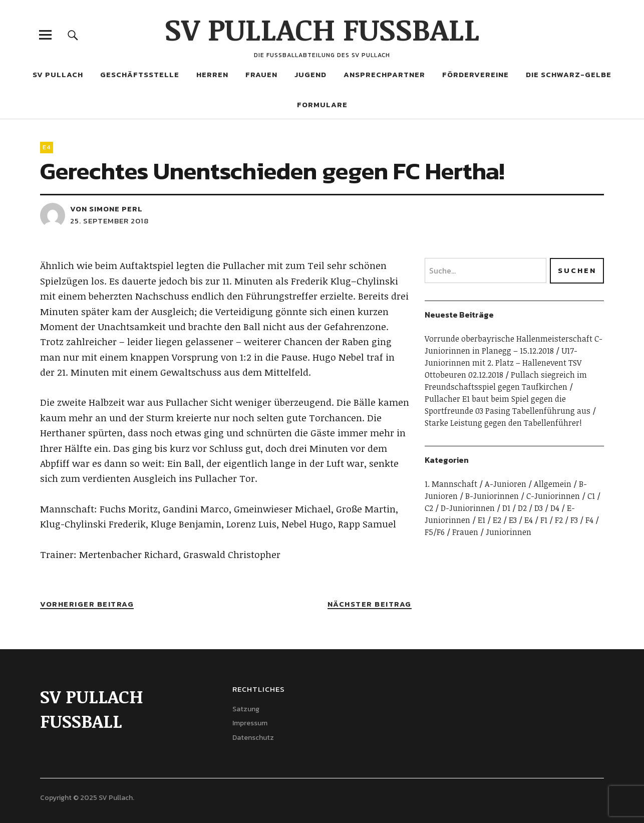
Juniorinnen (509, 532)
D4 (555, 508)
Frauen (261, 74)
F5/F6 (435, 532)
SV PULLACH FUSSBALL (322, 29)
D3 (539, 508)
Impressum (250, 723)
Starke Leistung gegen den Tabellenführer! (503, 423)
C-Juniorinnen (553, 496)
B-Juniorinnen (492, 496)
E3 (513, 520)
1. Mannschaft (451, 484)
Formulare (322, 104)
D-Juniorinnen (468, 508)
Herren (212, 74)
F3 (574, 520)
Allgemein (553, 484)
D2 (522, 508)
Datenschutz (253, 738)
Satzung (246, 709)
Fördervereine (475, 74)
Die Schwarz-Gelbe (569, 74)
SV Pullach (58, 74)
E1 (481, 520)
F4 (589, 520)
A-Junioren (506, 484)
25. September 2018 (109, 221)
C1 (591, 496)
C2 (429, 508)
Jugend (310, 74)
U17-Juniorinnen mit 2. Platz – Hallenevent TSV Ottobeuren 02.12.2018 (503, 363)
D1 (506, 508)
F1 (544, 520)
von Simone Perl (106, 209)
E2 (497, 520)
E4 (47, 147)
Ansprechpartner (384, 74)
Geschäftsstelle (140, 74)
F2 (559, 520)
